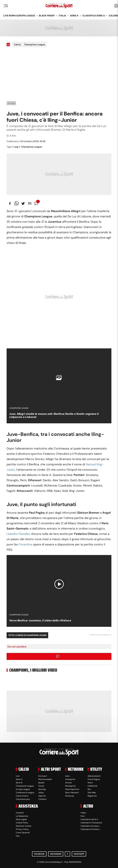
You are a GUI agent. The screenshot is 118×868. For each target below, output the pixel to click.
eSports (42, 796)
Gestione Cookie (24, 826)
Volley (41, 793)
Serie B (19, 783)
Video (83, 813)
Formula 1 (43, 776)
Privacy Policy (22, 829)
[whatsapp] (17, 203)
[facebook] (10, 203)
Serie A (74, 16)
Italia (62, 16)
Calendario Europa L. (90, 826)
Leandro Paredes (18, 534)
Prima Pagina (94, 779)
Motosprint (70, 786)
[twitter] (23, 203)
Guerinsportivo (72, 789)
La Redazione (22, 816)
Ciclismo (42, 799)
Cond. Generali (23, 833)
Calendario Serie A (89, 819)
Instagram (56, 854)
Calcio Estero (22, 796)
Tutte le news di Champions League (27, 635)
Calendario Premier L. (91, 829)
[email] (30, 203)
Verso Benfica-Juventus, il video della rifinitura (40, 620)
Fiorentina (25, 544)
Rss (89, 789)
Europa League (23, 789)
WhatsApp (79, 854)
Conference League (25, 793)
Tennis (41, 786)
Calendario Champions (91, 823)
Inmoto (68, 783)
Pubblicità (92, 786)
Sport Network (72, 793)
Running (42, 789)
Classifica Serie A (94, 16)
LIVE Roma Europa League (19, 16)
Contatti (20, 813)
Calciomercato (23, 799)
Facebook (39, 854)
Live (18, 776)
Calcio (17, 45)
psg (15, 147)
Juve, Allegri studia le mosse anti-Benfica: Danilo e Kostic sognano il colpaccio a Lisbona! (54, 415)
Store (90, 783)
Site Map (92, 793)
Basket (41, 783)
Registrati (92, 796)
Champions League (35, 45)
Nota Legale (21, 819)
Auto (67, 776)
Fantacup (70, 796)
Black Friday (47, 16)
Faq (18, 836)
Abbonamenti (94, 776)
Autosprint (70, 779)
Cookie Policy (22, 823)
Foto (83, 816)
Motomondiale (45, 779)
